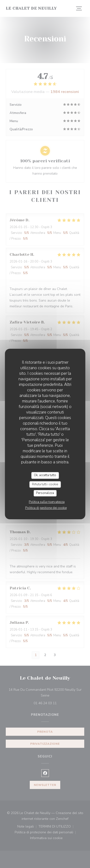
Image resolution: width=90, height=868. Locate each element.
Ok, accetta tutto (45, 475)
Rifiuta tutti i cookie (45, 484)
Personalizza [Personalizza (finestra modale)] (45, 493)
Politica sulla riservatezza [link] (47, 502)
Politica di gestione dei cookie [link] (46, 508)
